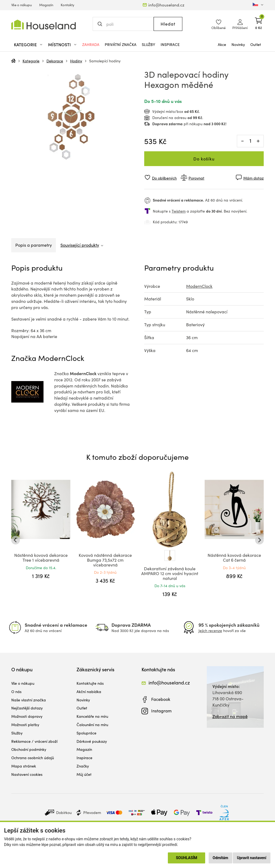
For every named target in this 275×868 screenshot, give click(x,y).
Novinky (238, 44)
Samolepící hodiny (105, 61)
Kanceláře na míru (92, 716)
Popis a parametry (34, 245)
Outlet (256, 44)
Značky (83, 766)
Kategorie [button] (25, 44)
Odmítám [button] (220, 858)
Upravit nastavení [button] (252, 858)
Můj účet (84, 774)
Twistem (179, 211)
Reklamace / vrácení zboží (34, 741)
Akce (222, 44)
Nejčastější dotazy (27, 708)
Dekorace (55, 61)
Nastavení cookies (27, 774)
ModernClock (199, 286)
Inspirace (170, 44)
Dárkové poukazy (92, 741)
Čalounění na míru (92, 725)
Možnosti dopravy (27, 716)
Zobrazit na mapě (230, 716)
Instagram (161, 711)
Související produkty (80, 245)
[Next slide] (259, 540)
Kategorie (31, 61)
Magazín (46, 5)
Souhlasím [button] (187, 858)
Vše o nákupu (21, 5)
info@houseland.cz (166, 5)
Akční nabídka (89, 692)
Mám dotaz (254, 178)
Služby (149, 44)
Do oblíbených (164, 178)
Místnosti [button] (59, 44)
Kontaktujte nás (90, 683)
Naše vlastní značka (29, 700)
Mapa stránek (24, 766)
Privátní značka (121, 44)
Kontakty (68, 5)
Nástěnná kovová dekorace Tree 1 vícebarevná (41, 557)
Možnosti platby (25, 725)
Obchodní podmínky (29, 749)
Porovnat (196, 178)
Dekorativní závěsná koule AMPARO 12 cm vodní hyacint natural (170, 573)
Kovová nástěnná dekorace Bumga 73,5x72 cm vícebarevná (105, 560)
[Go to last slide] (16, 540)
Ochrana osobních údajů (33, 758)
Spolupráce (86, 733)
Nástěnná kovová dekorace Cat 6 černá (234, 557)
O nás (16, 692)
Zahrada (91, 44)
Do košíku (204, 159)
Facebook (161, 699)
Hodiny (76, 61)
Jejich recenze (210, 631)
